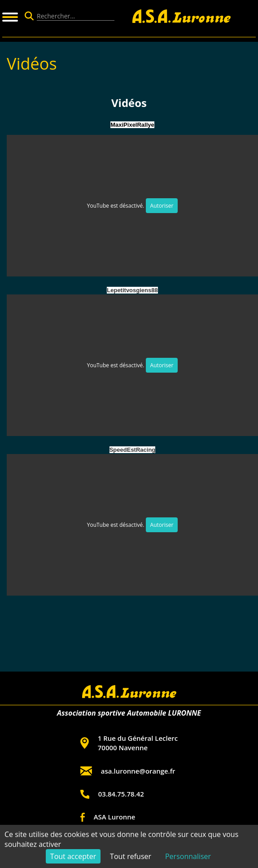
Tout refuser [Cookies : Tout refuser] (131, 856)
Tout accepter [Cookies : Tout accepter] (73, 856)
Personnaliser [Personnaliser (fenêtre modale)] (188, 856)
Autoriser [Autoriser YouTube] (162, 206)
